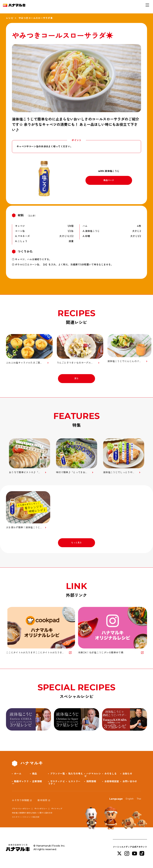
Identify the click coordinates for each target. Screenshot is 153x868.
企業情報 (37, 781)
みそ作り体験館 (20, 800)
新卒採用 (42, 800)
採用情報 (91, 781)
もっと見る (76, 543)
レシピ (10, 18)
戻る (77, 378)
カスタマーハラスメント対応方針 (26, 817)
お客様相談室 (112, 781)
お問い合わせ (130, 781)
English (130, 799)
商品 (35, 774)
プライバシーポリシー (21, 809)
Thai (139, 799)
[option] (30, 456)
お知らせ (127, 774)
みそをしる (111, 774)
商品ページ (109, 180)
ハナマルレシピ (93, 775)
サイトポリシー (41, 809)
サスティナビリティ (56, 783)
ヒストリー (74, 781)
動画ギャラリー (20, 783)
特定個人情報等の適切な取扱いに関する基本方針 (32, 813)
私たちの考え (76, 774)
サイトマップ (57, 809)
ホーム (18, 774)
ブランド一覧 (58, 774)
